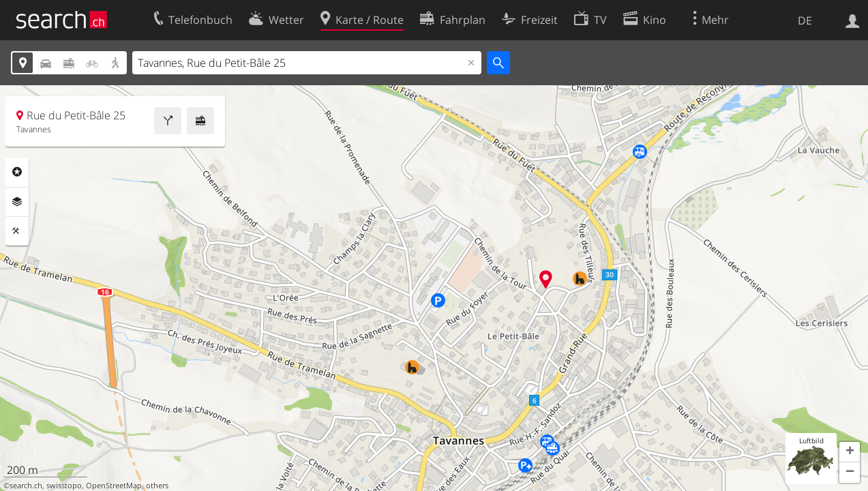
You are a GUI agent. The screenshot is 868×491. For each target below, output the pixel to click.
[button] (850, 452)
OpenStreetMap (114, 486)
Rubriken (17, 172)
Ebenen (17, 202)
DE (805, 20)
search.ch (26, 486)
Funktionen (17, 231)
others (157, 486)
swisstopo (64, 486)
